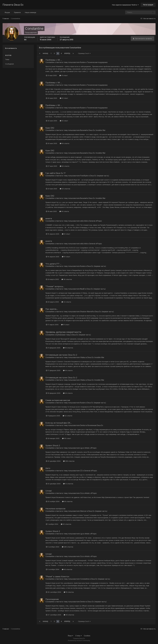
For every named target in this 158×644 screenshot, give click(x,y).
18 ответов (68, 348)
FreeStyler (84, 176)
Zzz (82, 493)
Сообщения (9, 64)
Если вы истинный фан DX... (59, 423)
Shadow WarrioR (87, 312)
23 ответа (66, 302)
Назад (45, 53)
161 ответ (67, 438)
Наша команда (30, 12)
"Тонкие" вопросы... (55, 286)
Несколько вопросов (55, 509)
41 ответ (64, 75)
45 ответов (66, 524)
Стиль (78, 636)
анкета (49, 218)
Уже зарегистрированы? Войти (125, 5)
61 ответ (66, 234)
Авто (48, 468)
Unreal (48, 491)
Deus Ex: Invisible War (97, 130)
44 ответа (68, 370)
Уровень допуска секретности (63, 332)
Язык (70, 636)
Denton (83, 425)
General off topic (95, 221)
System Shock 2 (53, 446)
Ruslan (83, 62)
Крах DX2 (50, 128)
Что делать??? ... (53, 264)
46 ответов (67, 501)
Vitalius (83, 357)
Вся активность (11, 48)
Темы (7, 59)
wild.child (84, 221)
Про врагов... (52, 309)
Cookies (87, 636)
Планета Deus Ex (13, 5)
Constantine (50, 62)
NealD (82, 289)
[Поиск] (133, 12)
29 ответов (65, 189)
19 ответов (69, 592)
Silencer (83, 511)
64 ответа (65, 143)
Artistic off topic (91, 448)
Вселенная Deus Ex (95, 425)
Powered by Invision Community (79, 641)
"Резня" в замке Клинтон (57, 577)
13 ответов (68, 484)
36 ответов (67, 279)
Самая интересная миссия (58, 400)
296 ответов (69, 461)
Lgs (81, 448)
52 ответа (67, 416)
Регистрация (148, 5)
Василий (83, 130)
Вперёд (67, 53)
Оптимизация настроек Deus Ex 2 (61, 355)
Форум (7, 12)
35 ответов (69, 615)
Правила (17, 12)
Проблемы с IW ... (54, 60)
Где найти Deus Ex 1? (55, 173)
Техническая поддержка (97, 62)
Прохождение (52, 599)
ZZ (81, 471)
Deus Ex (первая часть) (100, 176)
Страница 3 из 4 (84, 53)
